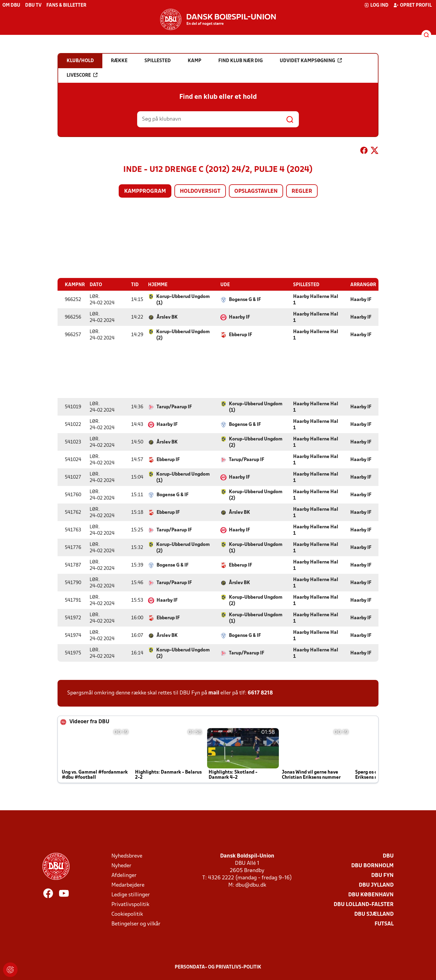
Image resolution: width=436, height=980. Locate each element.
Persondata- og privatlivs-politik (218, 967)
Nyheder (121, 866)
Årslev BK (167, 317)
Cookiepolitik (127, 914)
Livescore (82, 75)
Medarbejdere (128, 885)
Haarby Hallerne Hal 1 (316, 300)
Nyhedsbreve (127, 856)
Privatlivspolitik (130, 904)
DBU (388, 856)
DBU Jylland (376, 885)
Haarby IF (361, 299)
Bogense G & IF (245, 299)
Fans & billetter (66, 5)
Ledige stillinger (131, 895)
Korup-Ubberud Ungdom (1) (183, 300)
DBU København (371, 895)
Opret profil (413, 5)
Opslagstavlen (256, 191)
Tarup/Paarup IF (174, 407)
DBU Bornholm (372, 866)
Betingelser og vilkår (136, 924)
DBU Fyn (382, 875)
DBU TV (33, 5)
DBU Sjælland (374, 914)
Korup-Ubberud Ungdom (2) (183, 335)
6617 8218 (260, 693)
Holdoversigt (200, 191)
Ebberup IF (241, 335)
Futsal (384, 924)
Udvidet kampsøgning (311, 61)
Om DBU (11, 5)
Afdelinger (124, 875)
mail (214, 693)
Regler (302, 191)
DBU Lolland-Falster (364, 904)
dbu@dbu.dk (251, 885)
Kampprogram (145, 191)
